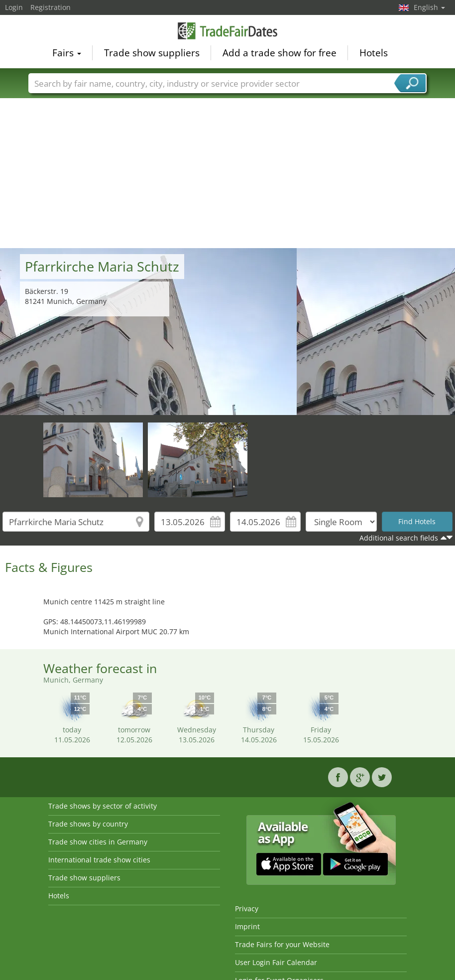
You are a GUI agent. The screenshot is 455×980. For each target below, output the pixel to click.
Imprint (247, 926)
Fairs (67, 53)
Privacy (247, 909)
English (429, 7)
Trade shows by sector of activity (103, 806)
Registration (51, 7)
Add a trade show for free (280, 53)
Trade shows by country (88, 824)
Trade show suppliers (152, 53)
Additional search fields (399, 538)
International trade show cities (99, 860)
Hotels (374, 53)
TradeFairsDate (227, 31)
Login (14, 7)
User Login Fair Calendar (276, 962)
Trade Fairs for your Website (282, 944)
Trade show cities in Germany (98, 842)
